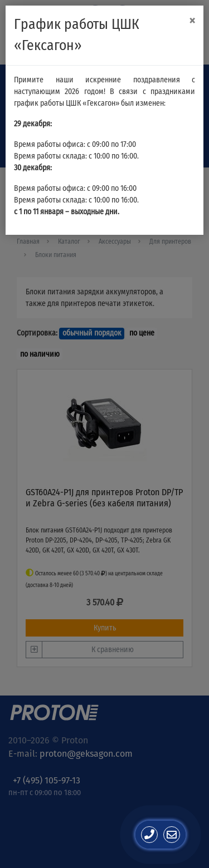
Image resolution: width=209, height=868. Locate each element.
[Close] (192, 21)
